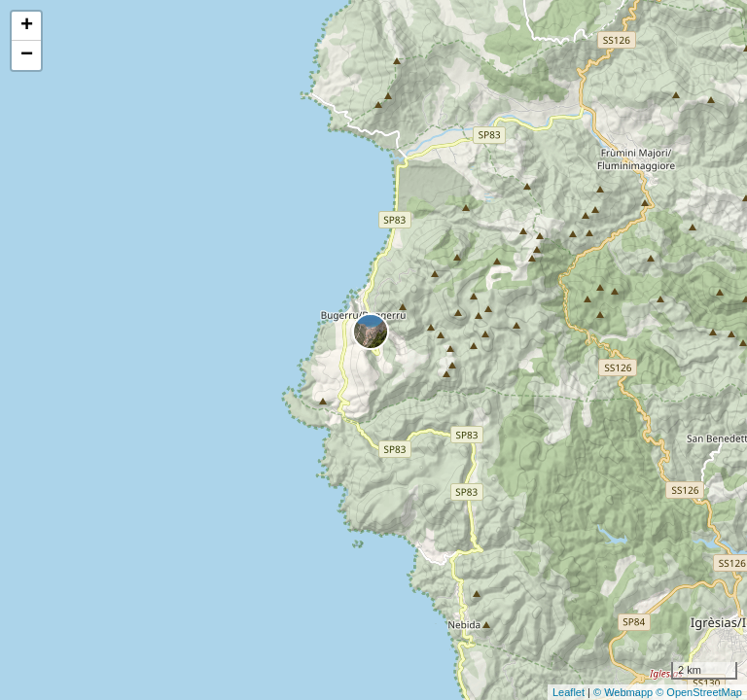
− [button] (27, 55)
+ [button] (27, 26)
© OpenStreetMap (699, 692)
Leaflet (569, 692)
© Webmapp (624, 692)
